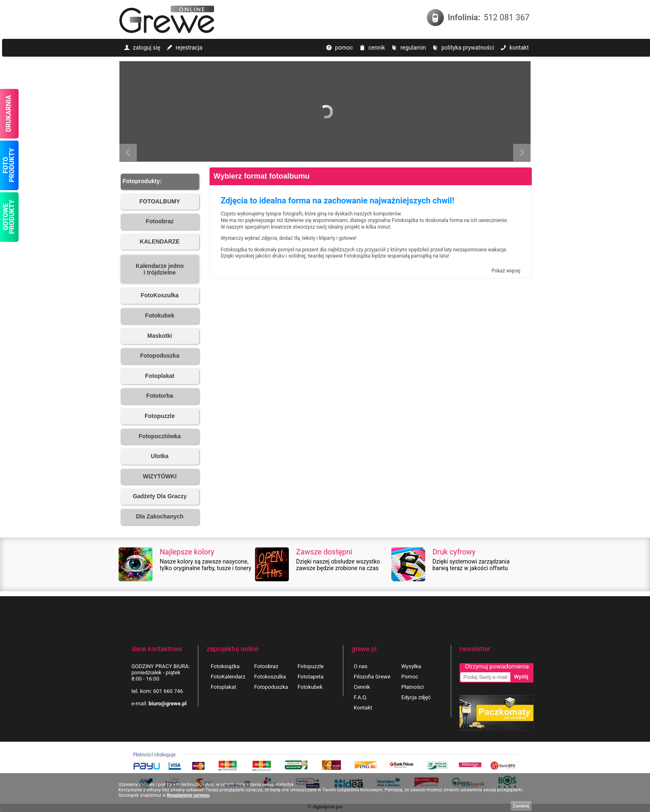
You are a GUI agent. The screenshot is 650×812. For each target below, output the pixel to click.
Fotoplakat (223, 687)
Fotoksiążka (225, 666)
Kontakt (363, 708)
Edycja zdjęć (416, 697)
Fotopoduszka (271, 687)
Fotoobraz (266, 666)
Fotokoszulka (270, 677)
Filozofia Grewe (372, 677)
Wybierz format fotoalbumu (262, 176)
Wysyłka (411, 666)
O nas (361, 666)
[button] (160, 182)
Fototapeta (311, 677)
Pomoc (410, 677)
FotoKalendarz (228, 677)
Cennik (362, 687)
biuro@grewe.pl (168, 703)
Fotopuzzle (311, 666)
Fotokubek (310, 687)
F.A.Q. (361, 697)
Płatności (412, 687)
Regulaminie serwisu (188, 795)
